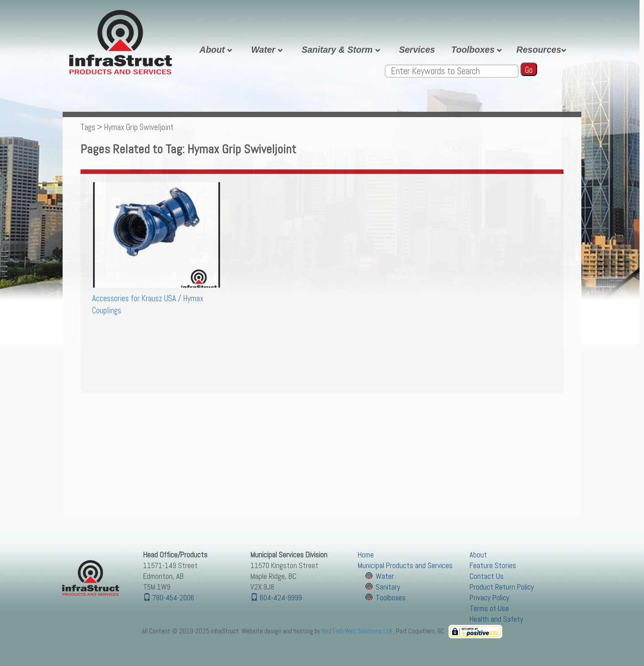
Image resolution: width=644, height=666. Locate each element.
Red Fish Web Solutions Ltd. (357, 631)
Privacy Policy (489, 598)
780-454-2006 (169, 598)
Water (268, 50)
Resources (543, 50)
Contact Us (487, 576)
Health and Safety (496, 619)
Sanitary (388, 587)
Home (366, 555)
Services (417, 50)
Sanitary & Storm (342, 50)
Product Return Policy (502, 587)
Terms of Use (489, 609)
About (217, 50)
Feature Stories (493, 566)
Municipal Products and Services (405, 566)
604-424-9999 (276, 598)
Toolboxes (478, 50)
